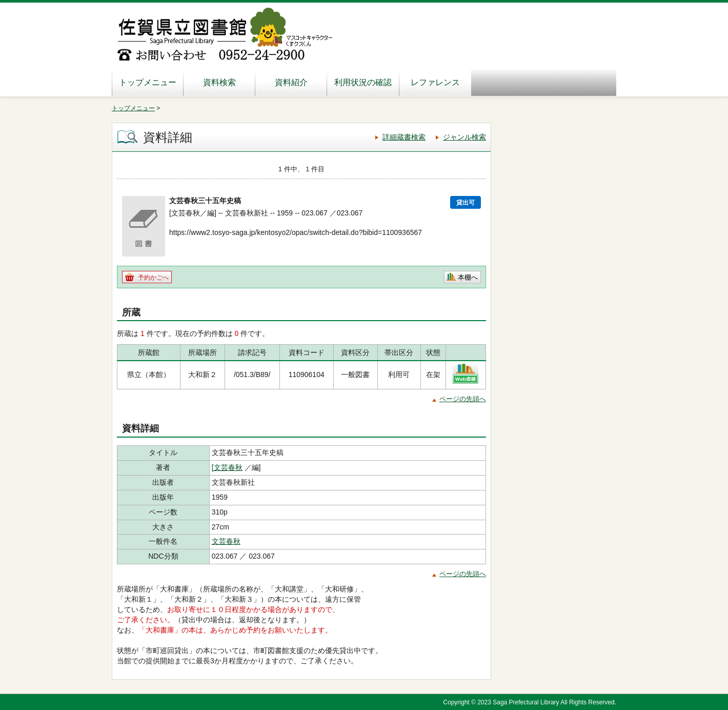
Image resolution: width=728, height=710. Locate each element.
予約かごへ (153, 278)
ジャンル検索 (464, 137)
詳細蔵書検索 (404, 137)
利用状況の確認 (363, 82)
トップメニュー (148, 82)
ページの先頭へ (463, 399)
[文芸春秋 (227, 467)
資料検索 (219, 82)
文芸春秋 (226, 541)
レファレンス (435, 82)
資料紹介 (291, 82)
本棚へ (468, 277)
